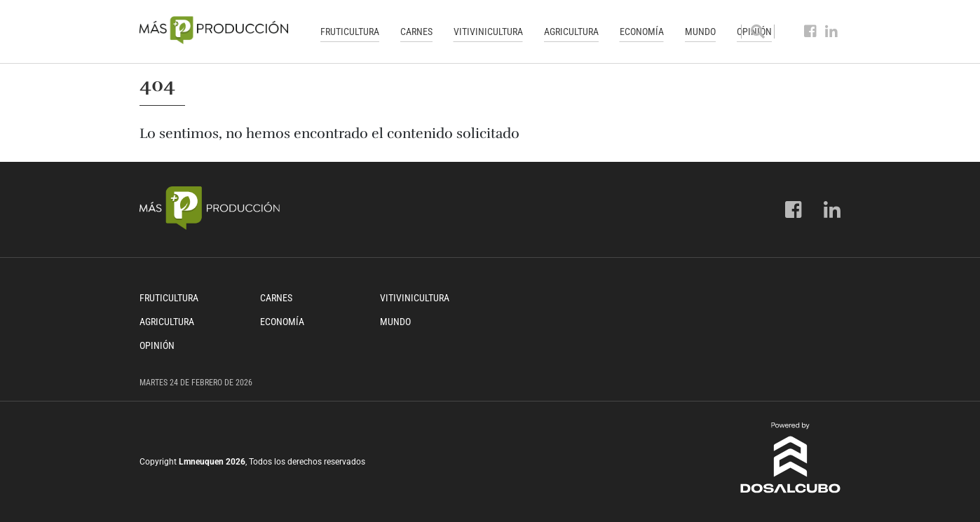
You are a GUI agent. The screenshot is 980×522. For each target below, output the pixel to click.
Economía (642, 32)
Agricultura (571, 32)
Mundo (700, 32)
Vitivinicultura (488, 32)
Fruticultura (350, 32)
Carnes (416, 32)
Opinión (157, 345)
